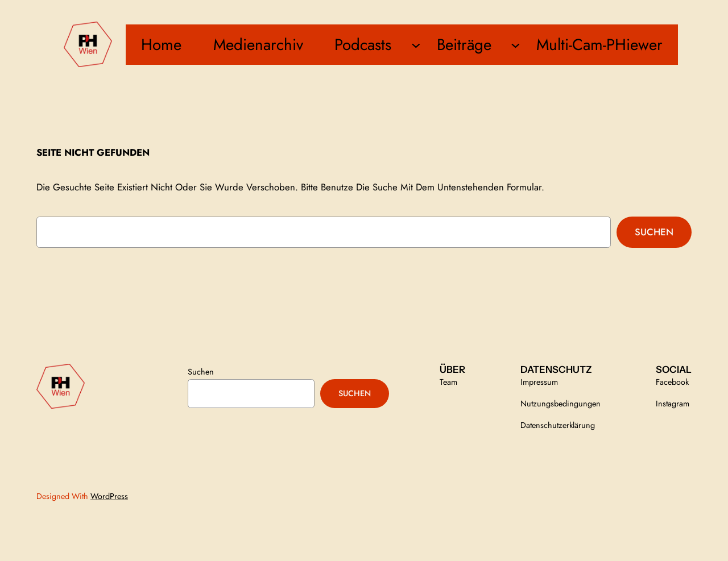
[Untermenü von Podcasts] (416, 45)
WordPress (109, 496)
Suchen (654, 232)
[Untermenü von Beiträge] (516, 45)
